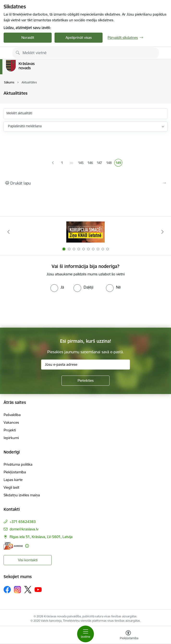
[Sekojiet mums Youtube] (38, 589)
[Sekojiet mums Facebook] (7, 590)
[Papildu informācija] (27, 546)
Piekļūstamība (15, 472)
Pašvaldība (12, 415)
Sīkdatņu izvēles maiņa (22, 495)
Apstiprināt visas (79, 38)
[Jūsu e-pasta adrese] (85, 365)
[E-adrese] (13, 546)
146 (91, 163)
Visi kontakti (28, 560)
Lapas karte (13, 480)
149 (119, 163)
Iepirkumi (11, 438)
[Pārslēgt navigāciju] (85, 634)
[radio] (57, 287)
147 (100, 163)
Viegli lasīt (11, 487)
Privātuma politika (18, 464)
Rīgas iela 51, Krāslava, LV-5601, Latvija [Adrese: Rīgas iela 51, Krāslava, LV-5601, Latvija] (41, 537)
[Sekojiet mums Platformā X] (28, 590)
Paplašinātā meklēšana (25, 126)
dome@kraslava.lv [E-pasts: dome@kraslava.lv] (24, 529)
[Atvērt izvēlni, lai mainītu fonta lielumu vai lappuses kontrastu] (128, 636)
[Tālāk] (162, 232)
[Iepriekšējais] (9, 232)
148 (109, 163)
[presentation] (85, 310)
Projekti (10, 430)
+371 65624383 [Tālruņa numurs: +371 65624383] (23, 522)
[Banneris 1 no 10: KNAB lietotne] (85, 232)
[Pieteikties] (85, 381)
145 (81, 163)
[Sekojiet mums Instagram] (18, 589)
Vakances (11, 422)
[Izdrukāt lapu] (85, 183)
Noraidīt (28, 38)
